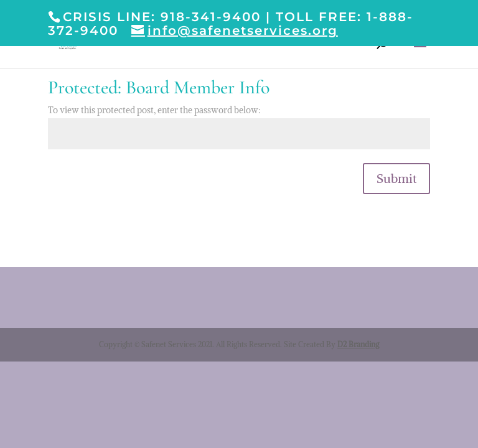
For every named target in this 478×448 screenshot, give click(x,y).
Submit (396, 178)
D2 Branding (358, 344)
